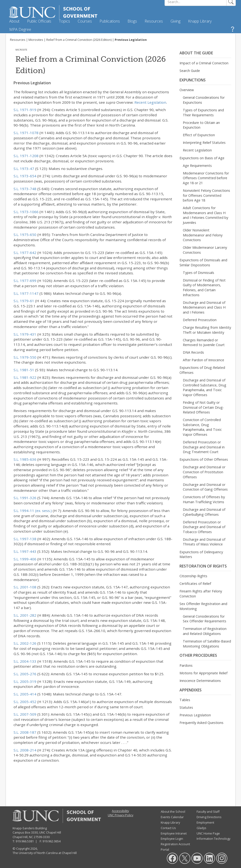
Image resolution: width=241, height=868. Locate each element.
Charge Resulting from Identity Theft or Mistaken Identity (207, 330)
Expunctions (193, 80)
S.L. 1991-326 (25, 498)
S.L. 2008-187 (25, 732)
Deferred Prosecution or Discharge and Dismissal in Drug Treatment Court (204, 447)
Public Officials (39, 21)
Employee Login (172, 839)
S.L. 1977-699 (25, 281)
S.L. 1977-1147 (26, 293)
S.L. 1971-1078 (26, 133)
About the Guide (196, 53)
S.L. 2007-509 (25, 714)
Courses (85, 21)
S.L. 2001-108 (25, 587)
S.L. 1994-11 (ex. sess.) (33, 511)
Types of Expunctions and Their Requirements (203, 113)
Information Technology (213, 839)
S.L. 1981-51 (24, 370)
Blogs (132, 21)
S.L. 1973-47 (24, 169)
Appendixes (191, 690)
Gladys (201, 828)
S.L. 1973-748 (25, 189)
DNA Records (193, 352)
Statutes (186, 707)
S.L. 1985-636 (25, 459)
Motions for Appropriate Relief (203, 673)
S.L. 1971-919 (25, 110)
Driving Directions (209, 817)
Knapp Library (200, 21)
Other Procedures (198, 655)
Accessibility (120, 811)
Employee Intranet (174, 833)
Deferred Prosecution (200, 320)
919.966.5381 (25, 841)
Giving (175, 21)
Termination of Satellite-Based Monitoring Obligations (207, 644)
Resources (154, 21)
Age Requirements (197, 166)
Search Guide (190, 71)
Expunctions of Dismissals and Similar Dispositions (203, 263)
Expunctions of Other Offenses (204, 459)
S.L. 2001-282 (25, 615)
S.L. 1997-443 (25, 551)
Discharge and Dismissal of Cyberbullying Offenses (204, 512)
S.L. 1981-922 (25, 377)
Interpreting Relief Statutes (204, 143)
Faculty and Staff (208, 812)
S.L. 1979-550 (25, 357)
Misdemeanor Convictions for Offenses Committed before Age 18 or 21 (206, 178)
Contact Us (168, 828)
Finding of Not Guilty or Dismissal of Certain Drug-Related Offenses (203, 407)
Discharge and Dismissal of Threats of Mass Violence (204, 542)
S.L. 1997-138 (25, 539)
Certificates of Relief (195, 584)
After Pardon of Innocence (203, 360)
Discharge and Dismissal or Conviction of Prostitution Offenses (204, 472)
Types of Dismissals (198, 273)
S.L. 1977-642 (25, 253)
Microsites (36, 40)
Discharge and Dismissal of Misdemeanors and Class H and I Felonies (204, 307)
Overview (187, 90)
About (14, 21)
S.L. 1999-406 (25, 559)
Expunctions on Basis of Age (202, 158)
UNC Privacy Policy (120, 815)
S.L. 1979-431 (25, 334)
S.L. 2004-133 (25, 661)
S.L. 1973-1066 (26, 212)
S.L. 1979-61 (24, 301)
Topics (64, 21)
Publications (110, 21)
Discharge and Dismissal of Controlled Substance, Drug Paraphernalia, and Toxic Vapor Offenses (205, 387)
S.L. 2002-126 (25, 643)
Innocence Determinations (200, 681)
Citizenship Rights (193, 576)
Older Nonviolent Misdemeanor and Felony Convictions (203, 235)
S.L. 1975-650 (25, 235)
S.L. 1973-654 (25, 176)
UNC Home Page (208, 833)
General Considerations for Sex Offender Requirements (205, 619)
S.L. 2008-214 (25, 750)
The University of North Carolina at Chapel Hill (45, 853)
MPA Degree (20, 29)
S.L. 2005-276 (25, 674)
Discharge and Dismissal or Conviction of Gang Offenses (205, 487)
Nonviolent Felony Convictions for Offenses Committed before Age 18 (206, 195)
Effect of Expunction (199, 135)
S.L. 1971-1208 (26, 156)
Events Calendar (172, 817)
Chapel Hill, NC (23, 837)
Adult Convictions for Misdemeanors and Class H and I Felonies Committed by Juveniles (206, 215)
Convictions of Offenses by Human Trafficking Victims (204, 499)
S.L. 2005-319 (25, 681)
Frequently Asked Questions (201, 723)
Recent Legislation (150, 102)
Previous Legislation (195, 715)
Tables (185, 700)
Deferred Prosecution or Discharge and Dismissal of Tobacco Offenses (204, 527)
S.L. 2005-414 (25, 694)
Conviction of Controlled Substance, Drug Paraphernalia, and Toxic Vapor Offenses (202, 427)
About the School (173, 812)
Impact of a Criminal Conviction (204, 63)
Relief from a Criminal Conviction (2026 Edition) (79, 40)
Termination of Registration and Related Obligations (205, 631)
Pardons (186, 665)
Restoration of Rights (203, 566)
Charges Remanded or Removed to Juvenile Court (204, 343)
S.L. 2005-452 (25, 702)
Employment (205, 822)
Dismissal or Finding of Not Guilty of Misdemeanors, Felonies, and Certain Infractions (204, 288)
